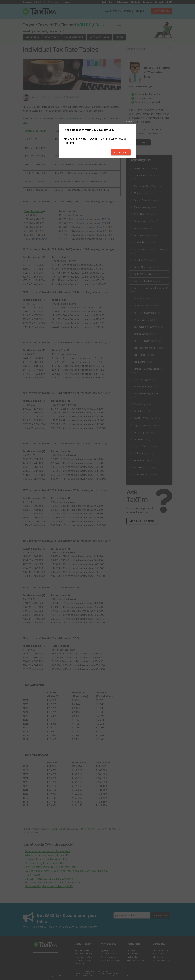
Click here (121, 152)
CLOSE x (131, 122)
